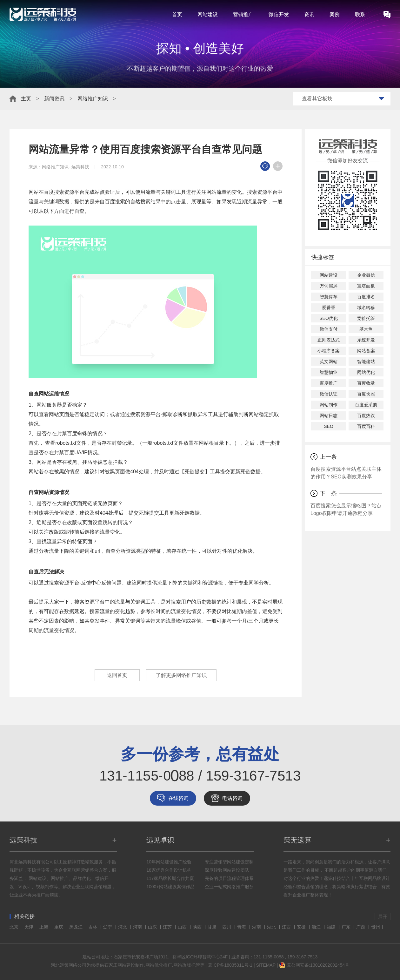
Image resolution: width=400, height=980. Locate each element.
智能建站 (366, 362)
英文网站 (329, 362)
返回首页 (117, 675)
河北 (123, 927)
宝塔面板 (366, 286)
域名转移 (366, 308)
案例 (335, 14)
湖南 (257, 927)
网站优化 (366, 372)
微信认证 (329, 394)
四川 (227, 927)
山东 (153, 927)
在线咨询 (178, 798)
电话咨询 (232, 798)
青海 (242, 927)
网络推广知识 (93, 99)
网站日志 (329, 416)
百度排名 (366, 297)
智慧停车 (329, 297)
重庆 (59, 927)
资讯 (309, 14)
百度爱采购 (366, 405)
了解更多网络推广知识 (181, 675)
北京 (15, 927)
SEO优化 (329, 318)
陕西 (198, 927)
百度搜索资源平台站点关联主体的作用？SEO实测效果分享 (346, 473)
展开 (383, 916)
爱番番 (329, 308)
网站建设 (208, 14)
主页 (26, 99)
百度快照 (366, 394)
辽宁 (108, 927)
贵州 (376, 927)
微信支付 (329, 329)
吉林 (93, 927)
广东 (347, 927)
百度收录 (366, 383)
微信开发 (279, 14)
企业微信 (366, 275)
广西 (361, 927)
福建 (332, 927)
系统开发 (366, 340)
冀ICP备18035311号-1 (230, 965)
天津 (30, 927)
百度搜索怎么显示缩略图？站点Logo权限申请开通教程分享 (346, 509)
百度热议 (366, 416)
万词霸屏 (329, 286)
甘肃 (213, 927)
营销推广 (243, 14)
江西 (287, 927)
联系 (360, 14)
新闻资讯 (54, 99)
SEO (329, 426)
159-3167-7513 (302, 957)
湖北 (272, 927)
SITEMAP (266, 965)
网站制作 (329, 405)
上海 (44, 927)
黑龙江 (77, 927)
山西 (183, 927)
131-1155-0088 (269, 957)
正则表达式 (329, 340)
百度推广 (329, 383)
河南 (138, 927)
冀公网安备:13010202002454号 (318, 965)
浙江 (317, 927)
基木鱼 (366, 329)
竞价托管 (366, 318)
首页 (177, 14)
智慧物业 (329, 372)
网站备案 (366, 351)
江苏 (168, 927)
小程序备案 (329, 351)
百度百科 (366, 426)
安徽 (302, 927)
